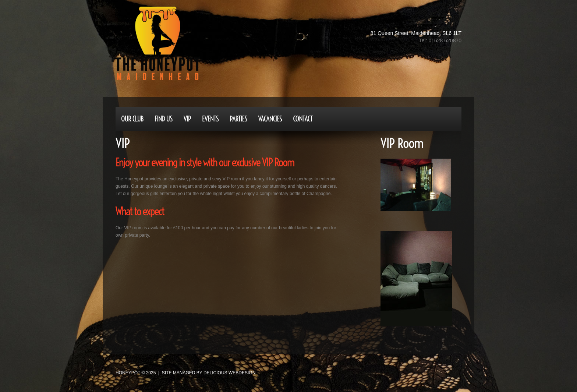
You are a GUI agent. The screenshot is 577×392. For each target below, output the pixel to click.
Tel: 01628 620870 (440, 40)
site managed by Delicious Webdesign (209, 373)
